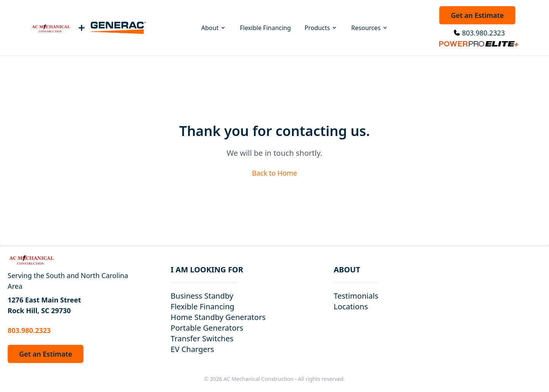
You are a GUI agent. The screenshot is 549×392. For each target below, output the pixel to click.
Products (321, 28)
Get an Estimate (477, 15)
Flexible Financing (265, 28)
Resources (370, 28)
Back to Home (274, 173)
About (214, 28)
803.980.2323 (484, 33)
